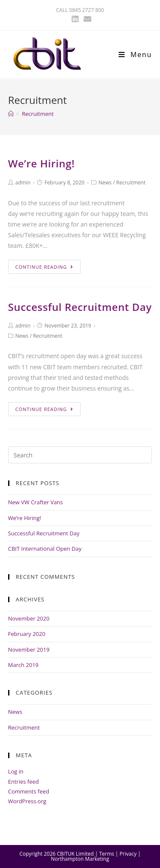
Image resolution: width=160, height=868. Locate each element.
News (105, 183)
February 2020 (27, 634)
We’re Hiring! (41, 163)
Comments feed (29, 791)
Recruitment (131, 183)
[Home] (11, 114)
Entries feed (23, 782)
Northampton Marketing (80, 859)
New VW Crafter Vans (36, 502)
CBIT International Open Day (45, 549)
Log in (16, 771)
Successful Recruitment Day (80, 307)
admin (23, 183)
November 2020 (29, 618)
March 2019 (23, 665)
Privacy (128, 854)
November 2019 (29, 650)
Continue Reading (44, 267)
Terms (106, 854)
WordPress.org (27, 801)
